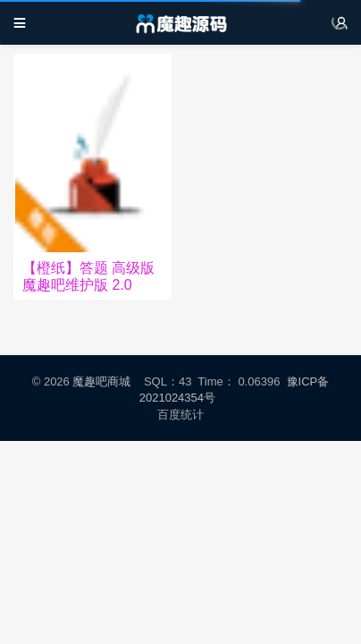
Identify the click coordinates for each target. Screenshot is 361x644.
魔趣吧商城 (101, 381)
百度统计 (181, 415)
